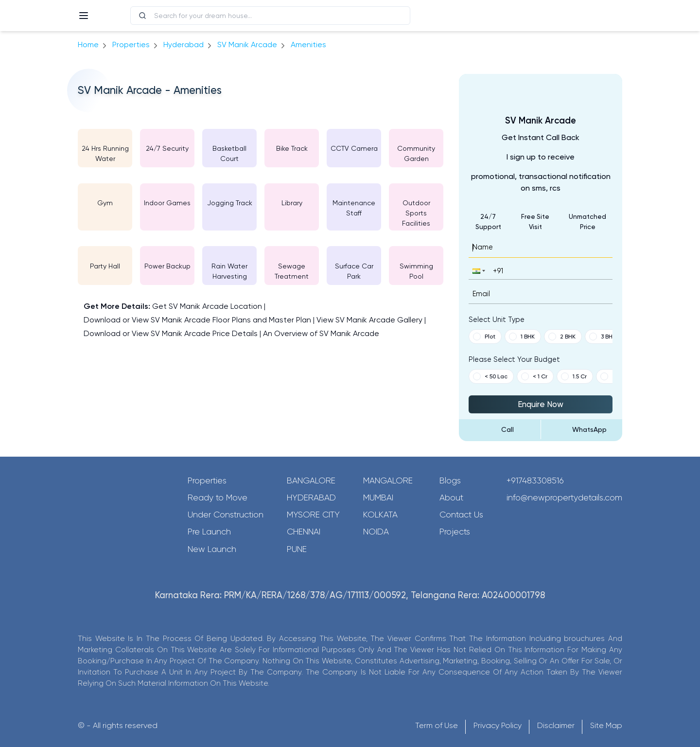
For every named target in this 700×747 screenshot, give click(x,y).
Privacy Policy (498, 725)
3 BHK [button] (603, 337)
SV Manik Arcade (247, 44)
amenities (308, 44)
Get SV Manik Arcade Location (207, 306)
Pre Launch (209, 532)
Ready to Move (218, 498)
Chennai (304, 532)
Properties (131, 44)
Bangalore (311, 480)
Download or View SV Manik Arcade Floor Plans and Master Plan (197, 320)
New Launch (212, 549)
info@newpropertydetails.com (564, 498)
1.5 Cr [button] (574, 376)
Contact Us (461, 515)
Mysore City (313, 515)
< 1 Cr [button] (534, 376)
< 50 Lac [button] (490, 376)
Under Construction (226, 515)
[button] (478, 271)
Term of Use (437, 725)
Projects (455, 532)
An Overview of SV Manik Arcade (321, 333)
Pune (297, 549)
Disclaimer (556, 725)
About (451, 498)
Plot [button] (484, 337)
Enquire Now (541, 404)
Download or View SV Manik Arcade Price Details (171, 333)
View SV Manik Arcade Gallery (369, 320)
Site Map (606, 725)
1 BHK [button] (522, 337)
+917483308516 (535, 480)
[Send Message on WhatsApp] (582, 429)
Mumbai (378, 498)
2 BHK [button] (562, 337)
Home (88, 44)
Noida (376, 532)
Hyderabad (311, 498)
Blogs (450, 480)
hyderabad (184, 44)
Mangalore (388, 480)
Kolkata (380, 515)
